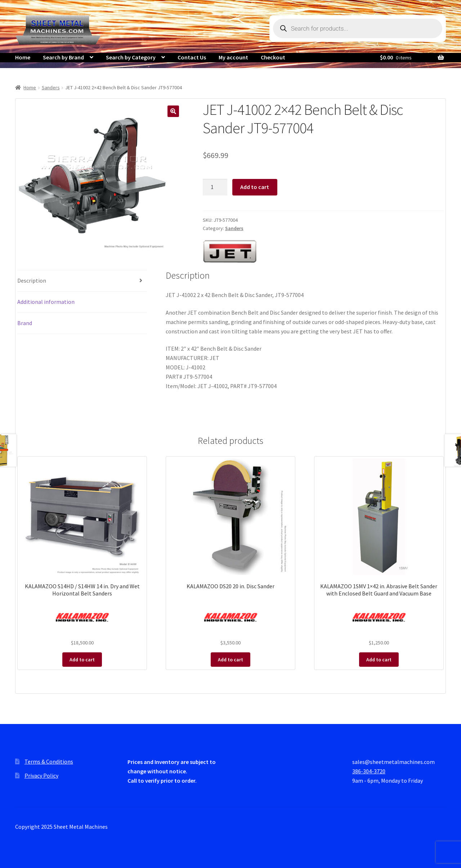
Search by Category (131, 57)
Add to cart (255, 187)
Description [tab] (32, 280)
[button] (173, 111)
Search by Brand (63, 57)
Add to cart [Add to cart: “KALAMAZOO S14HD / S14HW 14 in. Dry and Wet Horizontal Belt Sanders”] (82, 660)
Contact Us (192, 57)
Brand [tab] (25, 323)
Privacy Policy (41, 775)
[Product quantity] (215, 187)
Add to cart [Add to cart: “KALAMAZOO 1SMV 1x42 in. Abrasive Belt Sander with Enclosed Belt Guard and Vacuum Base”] (379, 660)
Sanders (51, 87)
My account (233, 57)
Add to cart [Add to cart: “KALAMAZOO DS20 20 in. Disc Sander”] (230, 660)
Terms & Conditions (49, 761)
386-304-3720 (369, 771)
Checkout (273, 57)
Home (23, 57)
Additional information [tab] (46, 302)
